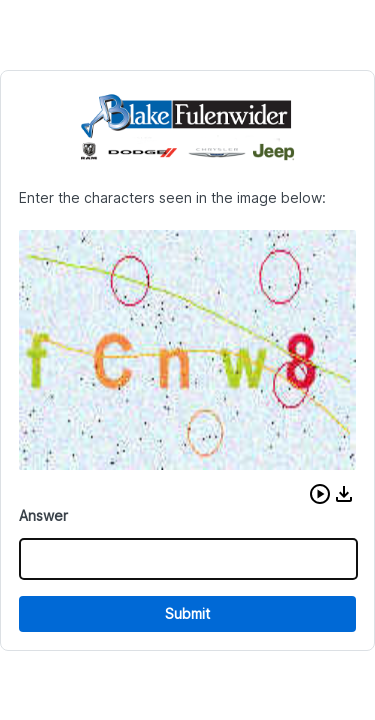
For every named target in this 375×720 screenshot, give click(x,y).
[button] (320, 494)
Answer (43, 515)
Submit (187, 613)
